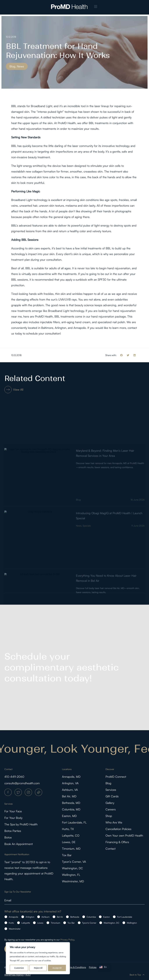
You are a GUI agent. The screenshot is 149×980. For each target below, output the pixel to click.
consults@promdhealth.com (22, 783)
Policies (93, 967)
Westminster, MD (73, 881)
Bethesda (75, 917)
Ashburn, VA (70, 790)
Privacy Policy (67, 940)
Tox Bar (67, 855)
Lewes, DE (69, 842)
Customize (19, 968)
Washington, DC (72, 868)
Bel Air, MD (69, 796)
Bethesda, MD (71, 803)
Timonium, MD (71, 849)
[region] (38, 958)
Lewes (40, 923)
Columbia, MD (71, 809)
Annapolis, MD (71, 777)
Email (8, 900)
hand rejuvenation (28, 117)
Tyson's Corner (89, 923)
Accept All (57, 968)
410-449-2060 (14, 777)
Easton (106, 917)
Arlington (30, 917)
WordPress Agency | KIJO (17, 975)
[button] (96, 7)
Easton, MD (69, 816)
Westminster (15, 929)
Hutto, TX (68, 829)
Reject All (38, 968)
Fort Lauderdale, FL (74, 822)
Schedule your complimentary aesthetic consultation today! (62, 667)
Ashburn (45, 917)
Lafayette (26, 923)
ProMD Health (67, 123)
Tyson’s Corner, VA (74, 862)
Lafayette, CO (71, 835)
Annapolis (13, 917)
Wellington (132, 923)
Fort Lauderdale (125, 917)
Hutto (11, 923)
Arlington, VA (70, 783)
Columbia (91, 917)
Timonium (56, 923)
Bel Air (60, 917)
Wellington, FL (71, 875)
